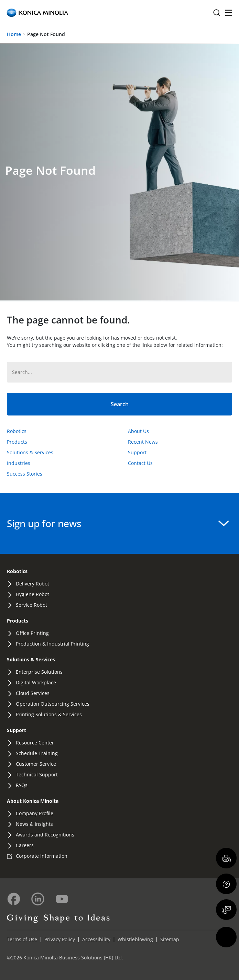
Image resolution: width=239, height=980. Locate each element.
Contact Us (140, 463)
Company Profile (35, 813)
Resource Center (35, 743)
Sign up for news (118, 523)
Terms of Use (22, 939)
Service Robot (31, 605)
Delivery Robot (32, 584)
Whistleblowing (135, 939)
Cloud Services (33, 693)
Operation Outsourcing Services (53, 704)
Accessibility (96, 939)
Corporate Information (42, 856)
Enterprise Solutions (39, 672)
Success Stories (25, 474)
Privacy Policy (60, 939)
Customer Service (36, 764)
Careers (25, 845)
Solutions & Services (30, 452)
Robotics (17, 431)
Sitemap (170, 939)
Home (14, 34)
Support (137, 452)
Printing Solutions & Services (49, 714)
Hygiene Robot (32, 594)
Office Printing (32, 633)
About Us (138, 431)
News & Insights (34, 824)
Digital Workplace (36, 682)
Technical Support (37, 774)
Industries (19, 463)
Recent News (143, 442)
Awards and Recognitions (45, 835)
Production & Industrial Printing (52, 644)
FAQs (22, 785)
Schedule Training (37, 753)
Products (17, 442)
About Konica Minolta (33, 801)
